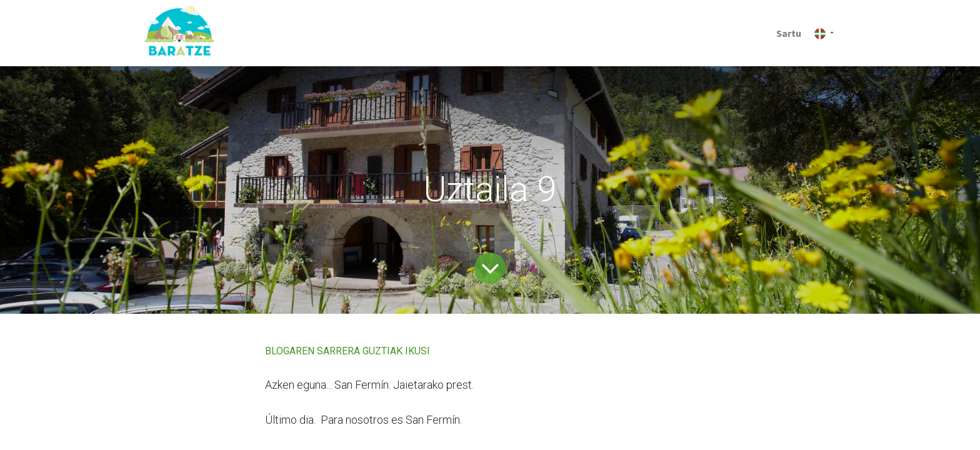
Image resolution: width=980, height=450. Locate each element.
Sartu (789, 33)
